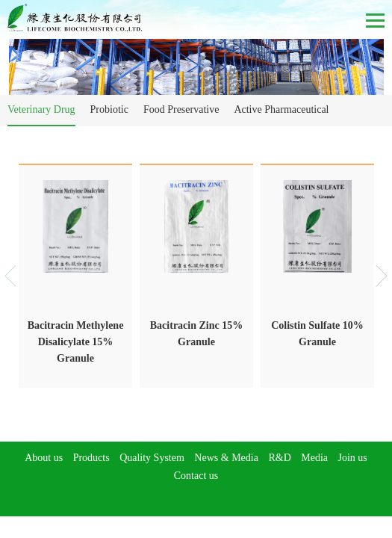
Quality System (152, 458)
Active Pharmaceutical (281, 109)
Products (91, 458)
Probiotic (109, 109)
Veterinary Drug (41, 109)
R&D (279, 458)
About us (44, 458)
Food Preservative (181, 109)
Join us (353, 458)
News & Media (226, 458)
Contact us (196, 476)
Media (314, 458)
